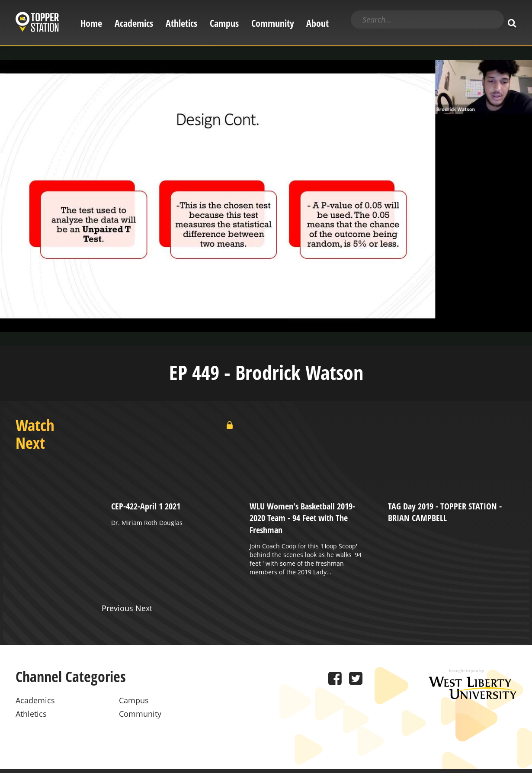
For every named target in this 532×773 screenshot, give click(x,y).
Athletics (181, 23)
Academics (134, 23)
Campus (224, 23)
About (317, 23)
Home (91, 23)
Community (273, 23)
